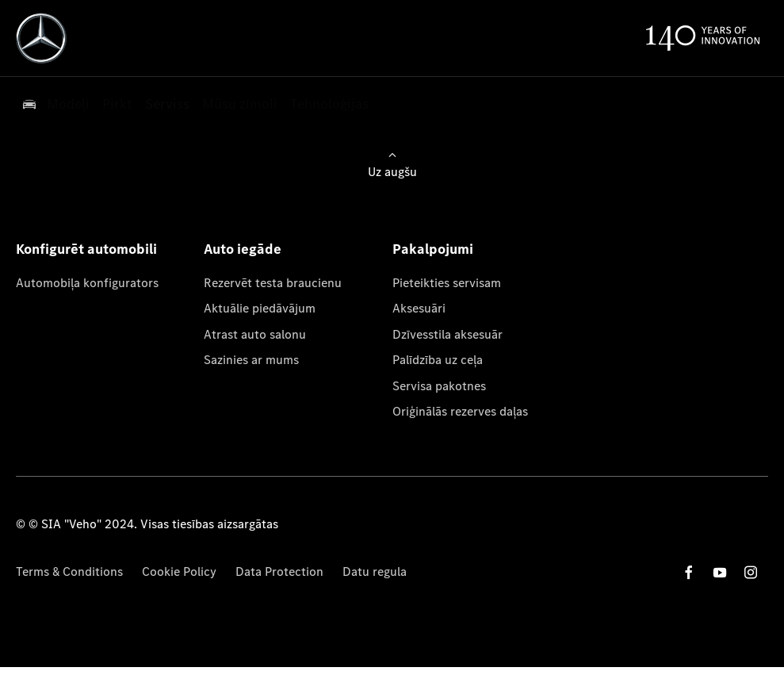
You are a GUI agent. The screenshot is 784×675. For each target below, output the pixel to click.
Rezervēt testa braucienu (273, 283)
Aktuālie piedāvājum (260, 308)
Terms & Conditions (69, 571)
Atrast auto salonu (255, 334)
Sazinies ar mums (251, 360)
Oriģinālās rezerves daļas (460, 411)
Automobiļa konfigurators (87, 283)
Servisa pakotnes (439, 386)
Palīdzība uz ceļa (438, 360)
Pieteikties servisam (447, 283)
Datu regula (375, 571)
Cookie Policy (179, 571)
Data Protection (279, 571)
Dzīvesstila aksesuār (447, 334)
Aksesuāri (419, 308)
